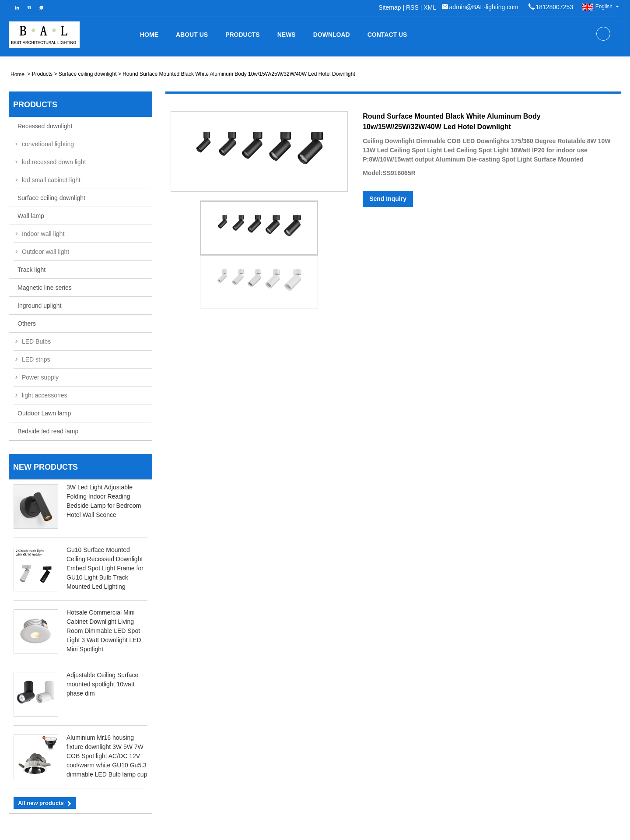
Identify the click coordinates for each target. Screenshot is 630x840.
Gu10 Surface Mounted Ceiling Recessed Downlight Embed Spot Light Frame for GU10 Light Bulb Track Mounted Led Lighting (105, 568)
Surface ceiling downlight (88, 74)
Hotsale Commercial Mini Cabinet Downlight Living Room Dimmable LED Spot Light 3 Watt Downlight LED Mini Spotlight (104, 631)
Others (27, 323)
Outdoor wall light (45, 252)
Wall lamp (31, 216)
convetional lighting (48, 144)
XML (430, 7)
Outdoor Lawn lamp (44, 413)
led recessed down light (54, 162)
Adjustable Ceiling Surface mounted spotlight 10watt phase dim (102, 684)
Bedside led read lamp (48, 431)
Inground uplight (39, 306)
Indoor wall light (43, 234)
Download (332, 35)
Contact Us (387, 35)
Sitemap (390, 7)
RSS (412, 7)
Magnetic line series (45, 288)
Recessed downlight (45, 126)
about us (192, 35)
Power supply (40, 377)
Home (149, 35)
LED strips (36, 359)
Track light (31, 270)
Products (243, 35)
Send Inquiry (388, 199)
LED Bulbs (36, 341)
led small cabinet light (51, 180)
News (287, 35)
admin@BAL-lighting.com (484, 7)
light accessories (45, 395)
